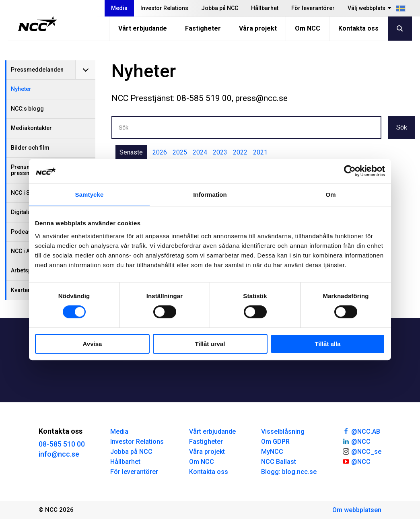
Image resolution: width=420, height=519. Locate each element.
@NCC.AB (361, 431)
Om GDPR (275, 442)
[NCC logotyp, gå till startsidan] (38, 24)
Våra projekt (258, 28)
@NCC (356, 441)
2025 (180, 152)
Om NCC (308, 28)
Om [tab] (330, 195)
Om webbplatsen (357, 510)
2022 (240, 152)
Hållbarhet (265, 8)
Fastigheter (203, 28)
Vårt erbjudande (143, 28)
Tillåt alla (328, 344)
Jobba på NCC (220, 8)
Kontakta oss (358, 28)
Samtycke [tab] (90, 195)
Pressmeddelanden (37, 70)
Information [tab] (210, 195)
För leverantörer (313, 8)
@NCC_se (362, 451)
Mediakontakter (31, 128)
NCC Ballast (279, 462)
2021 (260, 152)
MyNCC (272, 452)
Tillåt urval (210, 344)
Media (119, 8)
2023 (220, 152)
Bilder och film (30, 148)
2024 (200, 152)
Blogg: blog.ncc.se (289, 472)
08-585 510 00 (62, 444)
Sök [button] (401, 127)
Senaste (131, 152)
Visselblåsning (283, 431)
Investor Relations (164, 8)
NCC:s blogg (27, 109)
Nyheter (21, 89)
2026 (160, 152)
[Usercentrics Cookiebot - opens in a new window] (350, 171)
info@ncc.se (59, 454)
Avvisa (93, 344)
